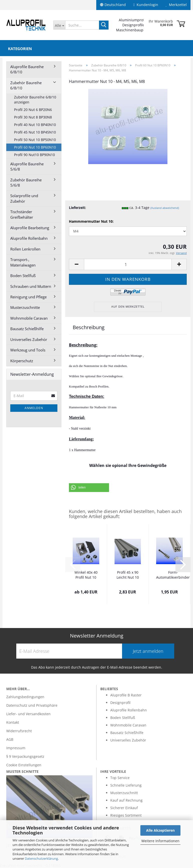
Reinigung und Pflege (28, 297)
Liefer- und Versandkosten (28, 714)
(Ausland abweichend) (165, 208)
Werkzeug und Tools (28, 350)
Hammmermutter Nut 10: (91, 221)
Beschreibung (89, 327)
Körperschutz (22, 361)
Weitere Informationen (160, 841)
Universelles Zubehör (29, 339)
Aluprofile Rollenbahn (29, 238)
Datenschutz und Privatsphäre (32, 705)
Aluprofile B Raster (126, 695)
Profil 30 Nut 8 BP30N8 (33, 117)
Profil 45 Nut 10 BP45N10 (35, 132)
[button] (89, 488)
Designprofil (120, 703)
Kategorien (20, 49)
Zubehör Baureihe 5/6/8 (26, 182)
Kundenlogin (146, 5)
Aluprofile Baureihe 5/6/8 (27, 166)
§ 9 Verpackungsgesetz (25, 756)
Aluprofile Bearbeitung (30, 228)
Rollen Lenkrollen (25, 249)
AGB (10, 739)
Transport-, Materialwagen (23, 262)
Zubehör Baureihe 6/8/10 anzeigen (35, 100)
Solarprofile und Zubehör (24, 198)
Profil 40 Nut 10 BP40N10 (35, 125)
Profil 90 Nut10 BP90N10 (34, 155)
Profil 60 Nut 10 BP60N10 (35, 147)
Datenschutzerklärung (41, 858)
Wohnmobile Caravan (29, 318)
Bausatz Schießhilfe (27, 329)
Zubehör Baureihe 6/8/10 (26, 85)
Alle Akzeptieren (160, 830)
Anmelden (34, 408)
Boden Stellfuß (23, 276)
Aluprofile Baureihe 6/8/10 (27, 69)
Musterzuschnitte (25, 307)
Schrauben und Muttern (31, 286)
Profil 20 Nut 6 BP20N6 (33, 110)
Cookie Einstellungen (24, 765)
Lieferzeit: (77, 208)
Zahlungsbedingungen (25, 697)
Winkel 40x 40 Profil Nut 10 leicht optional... (86, 575)
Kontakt (13, 722)
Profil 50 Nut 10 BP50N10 (35, 140)
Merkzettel (176, 5)
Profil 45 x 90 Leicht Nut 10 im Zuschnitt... (128, 575)
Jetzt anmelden (148, 651)
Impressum (16, 748)
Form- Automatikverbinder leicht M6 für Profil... (173, 575)
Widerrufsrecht (19, 731)
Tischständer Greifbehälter (22, 214)
